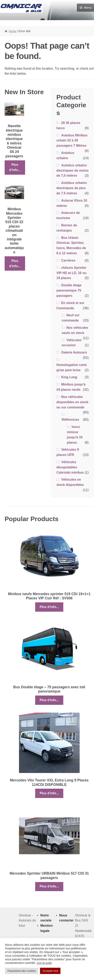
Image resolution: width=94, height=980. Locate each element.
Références (70, 420)
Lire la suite (44, 963)
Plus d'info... (15, 167)
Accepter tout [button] (50, 971)
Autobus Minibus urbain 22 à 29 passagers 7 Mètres (72, 141)
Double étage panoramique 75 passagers (69, 290)
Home (12, 31)
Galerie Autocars (74, 352)
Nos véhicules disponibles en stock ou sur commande (72, 402)
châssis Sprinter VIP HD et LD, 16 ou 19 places (71, 273)
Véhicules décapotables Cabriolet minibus (70, 467)
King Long (69, 377)
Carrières (68, 260)
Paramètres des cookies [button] (22, 971)
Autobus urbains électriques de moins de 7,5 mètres (72, 171)
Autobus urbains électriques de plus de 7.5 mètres (72, 188)
